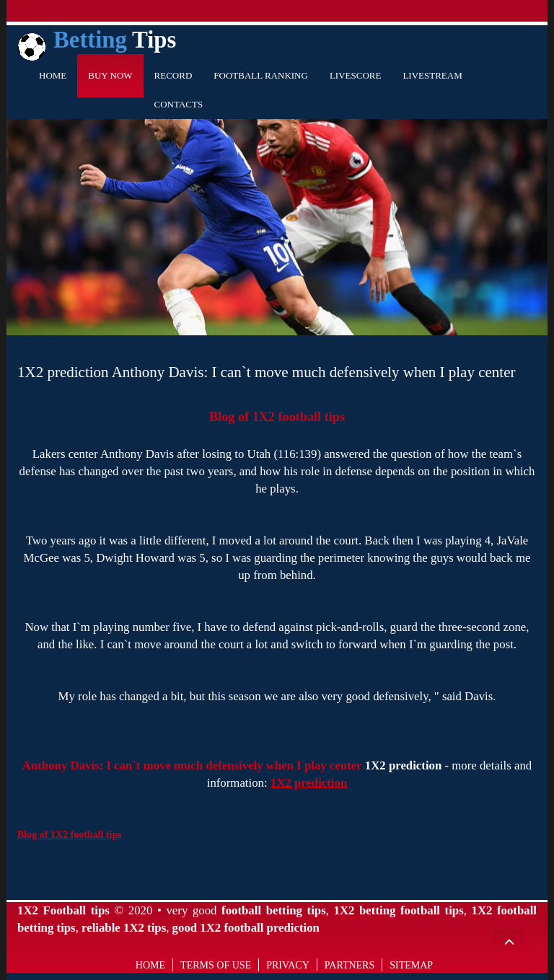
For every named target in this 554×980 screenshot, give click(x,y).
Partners (349, 965)
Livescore (356, 75)
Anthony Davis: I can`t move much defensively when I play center (192, 765)
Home (53, 75)
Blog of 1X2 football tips (277, 417)
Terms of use (216, 965)
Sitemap (411, 965)
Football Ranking (261, 75)
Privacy (288, 965)
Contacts (179, 104)
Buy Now (110, 75)
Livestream (432, 75)
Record (173, 75)
